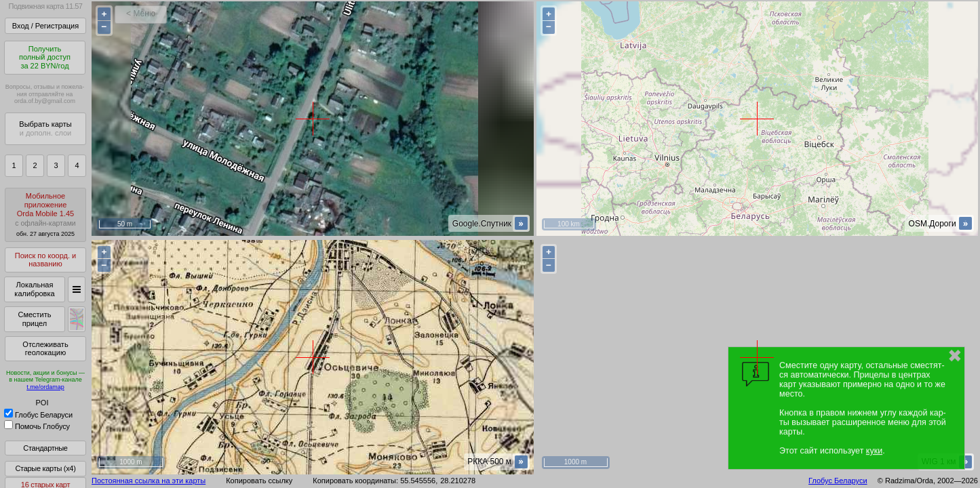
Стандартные (45, 448)
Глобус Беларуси (38, 415)
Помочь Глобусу (37, 426)
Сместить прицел (34, 319)
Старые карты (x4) (45, 468)
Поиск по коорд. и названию (45, 260)
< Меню (141, 14)
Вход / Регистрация (45, 26)
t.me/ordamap (45, 387)
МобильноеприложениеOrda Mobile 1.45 (45, 215)
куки (874, 451)
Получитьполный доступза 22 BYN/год (45, 57)
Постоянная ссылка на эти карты (149, 481)
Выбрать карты (45, 128)
